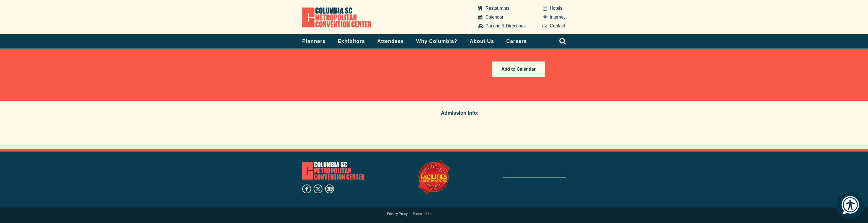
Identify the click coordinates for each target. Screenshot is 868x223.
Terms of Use (423, 214)
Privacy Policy (397, 214)
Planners (314, 41)
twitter (318, 189)
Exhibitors (352, 41)
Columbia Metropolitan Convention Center (337, 17)
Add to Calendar (518, 69)
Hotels (556, 8)
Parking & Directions (506, 26)
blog (330, 189)
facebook (307, 189)
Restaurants (497, 8)
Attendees (391, 41)
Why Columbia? (437, 41)
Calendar (494, 17)
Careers (516, 41)
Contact (557, 26)
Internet (557, 17)
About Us (482, 41)
